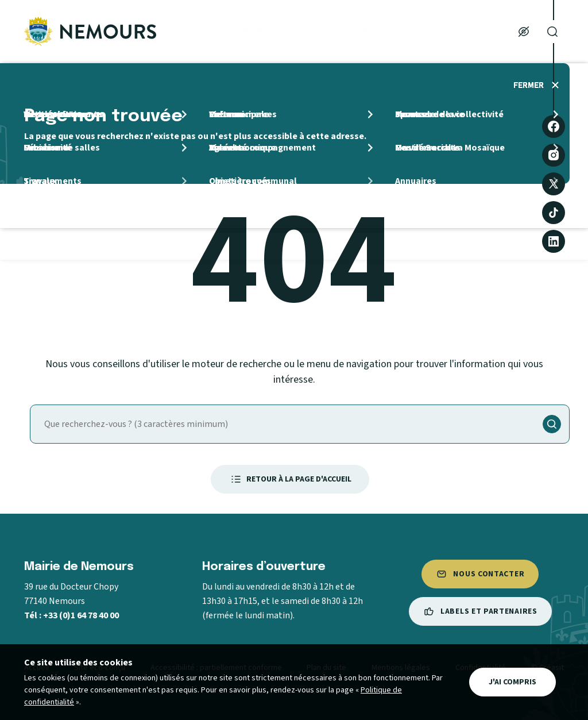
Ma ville (202, 32)
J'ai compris (512, 682)
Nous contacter (480, 574)
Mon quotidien (279, 32)
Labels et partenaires (480, 611)
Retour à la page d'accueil (290, 479)
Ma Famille (362, 32)
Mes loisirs (437, 32)
